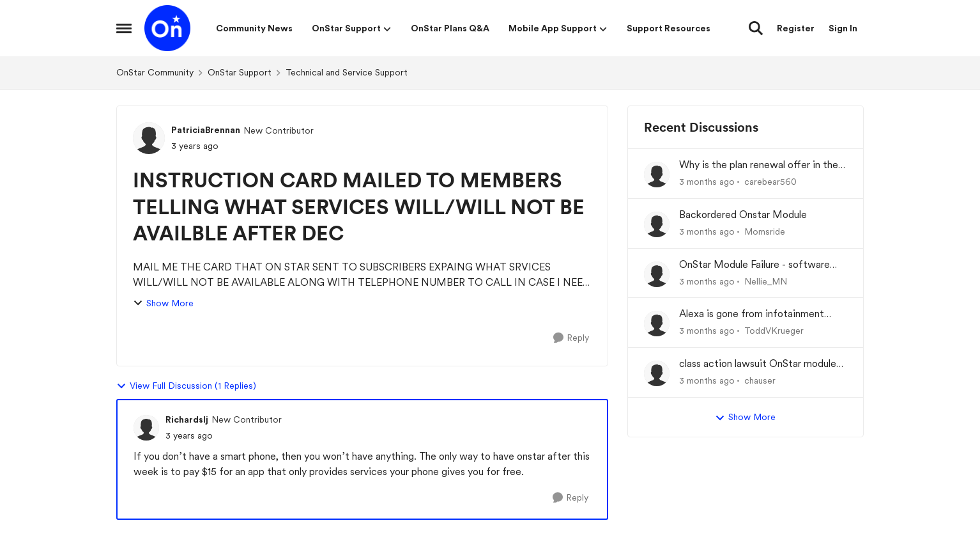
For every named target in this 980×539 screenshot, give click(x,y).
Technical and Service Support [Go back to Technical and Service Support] (347, 72)
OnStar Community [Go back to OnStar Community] (155, 72)
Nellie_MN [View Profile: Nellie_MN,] (766, 281)
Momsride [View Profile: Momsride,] (765, 231)
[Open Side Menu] (124, 28)
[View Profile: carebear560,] (657, 175)
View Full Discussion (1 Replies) (186, 386)
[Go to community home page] (167, 28)
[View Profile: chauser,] (657, 373)
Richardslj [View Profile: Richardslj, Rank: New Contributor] (187, 419)
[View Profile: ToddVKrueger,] (657, 324)
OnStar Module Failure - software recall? (754, 265)
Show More (163, 303)
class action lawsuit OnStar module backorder (758, 364)
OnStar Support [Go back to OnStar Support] (240, 72)
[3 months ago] (707, 182)
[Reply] (571, 338)
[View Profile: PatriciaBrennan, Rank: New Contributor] (149, 138)
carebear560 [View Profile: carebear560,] (770, 182)
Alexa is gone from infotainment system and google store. (752, 314)
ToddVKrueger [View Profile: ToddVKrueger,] (774, 331)
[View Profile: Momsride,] (657, 224)
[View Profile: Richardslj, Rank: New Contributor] (146, 428)
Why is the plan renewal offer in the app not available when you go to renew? (759, 165)
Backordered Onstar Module (743, 215)
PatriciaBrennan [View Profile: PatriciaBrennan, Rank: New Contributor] (206, 130)
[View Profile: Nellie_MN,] (657, 274)
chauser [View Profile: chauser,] (760, 380)
